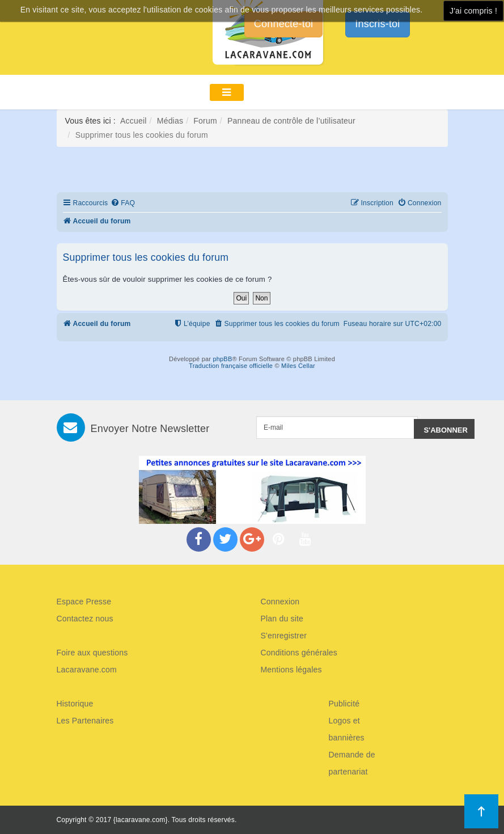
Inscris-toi (377, 24)
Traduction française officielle (231, 366)
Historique (75, 704)
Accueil (134, 121)
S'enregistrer (284, 636)
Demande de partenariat (352, 763)
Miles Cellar (298, 366)
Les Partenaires (85, 721)
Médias (170, 121)
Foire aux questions (92, 653)
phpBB (222, 359)
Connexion (280, 602)
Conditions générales (299, 653)
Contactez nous (85, 619)
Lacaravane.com (87, 670)
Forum (205, 121)
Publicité (344, 704)
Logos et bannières (347, 729)
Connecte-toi (283, 24)
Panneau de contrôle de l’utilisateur (291, 121)
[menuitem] (123, 203)
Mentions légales (291, 670)
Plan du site (282, 619)
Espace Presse (84, 602)
